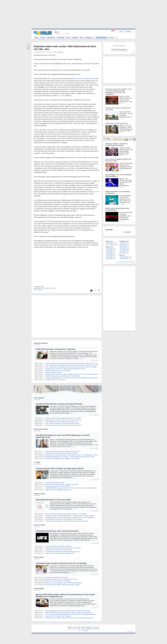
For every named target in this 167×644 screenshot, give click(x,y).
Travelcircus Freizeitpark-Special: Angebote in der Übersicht (62, 459)
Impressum (96, 627)
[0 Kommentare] (38, 290)
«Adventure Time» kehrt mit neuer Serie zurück (59, 550)
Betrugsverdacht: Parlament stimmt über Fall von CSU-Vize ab (63, 420)
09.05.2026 (123, 245)
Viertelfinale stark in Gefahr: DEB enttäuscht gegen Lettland (62, 585)
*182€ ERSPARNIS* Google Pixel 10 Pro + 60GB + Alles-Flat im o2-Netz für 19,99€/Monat (71, 488)
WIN (81, 38)
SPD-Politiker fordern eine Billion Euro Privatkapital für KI (62, 422)
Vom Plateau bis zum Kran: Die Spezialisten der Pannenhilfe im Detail (65, 369)
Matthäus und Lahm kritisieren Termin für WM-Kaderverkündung (64, 583)
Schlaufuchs (51, 38)
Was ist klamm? (101, 38)
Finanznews (39, 589)
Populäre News (124, 257)
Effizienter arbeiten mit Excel (54, 372)
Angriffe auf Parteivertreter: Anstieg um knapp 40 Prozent (59, 404)
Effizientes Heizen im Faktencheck (55, 380)
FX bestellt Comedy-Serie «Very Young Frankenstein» (57, 531)
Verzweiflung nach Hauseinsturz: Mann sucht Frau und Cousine (64, 425)
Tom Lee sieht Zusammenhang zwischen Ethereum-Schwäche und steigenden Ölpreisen (71, 614)
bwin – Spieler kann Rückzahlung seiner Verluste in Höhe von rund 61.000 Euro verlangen (71, 367)
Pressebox (60, 52)
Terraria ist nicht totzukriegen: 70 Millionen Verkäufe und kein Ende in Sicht (67, 521)
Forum (43, 38)
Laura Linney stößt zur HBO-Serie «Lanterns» (59, 546)
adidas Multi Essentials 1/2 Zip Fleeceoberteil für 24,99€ (61, 453)
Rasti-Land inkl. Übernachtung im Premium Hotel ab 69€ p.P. (63, 451)
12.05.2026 (109, 257)
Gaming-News (40, 494)
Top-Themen (39, 398)
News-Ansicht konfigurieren (127, 261)
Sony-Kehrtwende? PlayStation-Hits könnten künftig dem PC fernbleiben (66, 514)
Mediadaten (89, 627)
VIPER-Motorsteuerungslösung (116, 123)
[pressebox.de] (38, 288)
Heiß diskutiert (124, 259)
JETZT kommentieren (119, 50)
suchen (127, 232)
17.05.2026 (109, 249)
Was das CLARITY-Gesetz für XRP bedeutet (58, 616)
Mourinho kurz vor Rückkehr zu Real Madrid (58, 581)
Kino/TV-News (40, 525)
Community (61, 38)
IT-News (37, 462)
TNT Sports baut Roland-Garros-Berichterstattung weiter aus (63, 552)
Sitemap (70, 627)
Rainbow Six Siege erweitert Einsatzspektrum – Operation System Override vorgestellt (70, 516)
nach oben (130, 631)
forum (133, 53)
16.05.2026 (109, 250)
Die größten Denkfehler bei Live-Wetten (57, 577)
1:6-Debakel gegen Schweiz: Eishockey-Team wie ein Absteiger (61, 563)
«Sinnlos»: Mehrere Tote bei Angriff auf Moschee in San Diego (63, 418)
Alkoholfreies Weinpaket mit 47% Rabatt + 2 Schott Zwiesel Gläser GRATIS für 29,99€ (70, 457)
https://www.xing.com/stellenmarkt (83, 79)
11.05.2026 (109, 259)
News (37, 38)
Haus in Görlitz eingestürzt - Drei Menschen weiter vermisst (62, 424)
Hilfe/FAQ (90, 629)
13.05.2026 (109, 255)
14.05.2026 (109, 254)
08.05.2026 (123, 246)
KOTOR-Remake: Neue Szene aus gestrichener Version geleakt (64, 519)
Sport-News (39, 557)
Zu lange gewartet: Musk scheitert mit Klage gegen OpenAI (60, 468)
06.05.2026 (123, 250)
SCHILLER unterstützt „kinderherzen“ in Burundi (56, 349)
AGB (83, 627)
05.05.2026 (123, 251)
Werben (111, 38)
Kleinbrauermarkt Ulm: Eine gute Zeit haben (58, 371)
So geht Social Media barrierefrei (55, 483)
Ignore (128, 263)
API (94, 629)
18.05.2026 (109, 245)
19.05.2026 (109, 243)
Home (70, 629)
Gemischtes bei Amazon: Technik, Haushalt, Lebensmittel (62, 484)
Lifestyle (75, 38)
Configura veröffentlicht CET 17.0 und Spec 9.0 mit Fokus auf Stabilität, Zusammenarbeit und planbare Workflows (78, 378)
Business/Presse (41, 343)
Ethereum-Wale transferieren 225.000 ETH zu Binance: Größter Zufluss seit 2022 (69, 613)
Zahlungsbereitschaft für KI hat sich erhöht (53, 500)
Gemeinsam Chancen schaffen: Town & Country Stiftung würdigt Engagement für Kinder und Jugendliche (119, 92)
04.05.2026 (123, 253)
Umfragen (90, 38)
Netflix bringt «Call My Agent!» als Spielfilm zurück (60, 553)
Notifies (133, 263)
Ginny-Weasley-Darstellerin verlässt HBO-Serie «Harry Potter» (63, 548)
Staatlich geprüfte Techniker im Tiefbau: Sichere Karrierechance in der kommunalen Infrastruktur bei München (77, 374)
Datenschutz (77, 627)
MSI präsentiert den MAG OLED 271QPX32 (58, 486)
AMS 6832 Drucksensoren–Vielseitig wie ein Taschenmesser (63, 376)
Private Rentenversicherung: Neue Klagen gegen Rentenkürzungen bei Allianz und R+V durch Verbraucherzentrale (78, 363)
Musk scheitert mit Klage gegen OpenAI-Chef (58, 490)
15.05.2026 (109, 252)
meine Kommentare (120, 263)
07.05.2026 (123, 248)
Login (121, 31)
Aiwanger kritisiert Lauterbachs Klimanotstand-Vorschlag (117, 145)
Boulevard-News (41, 429)
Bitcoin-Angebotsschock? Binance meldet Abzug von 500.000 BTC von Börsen (68, 611)
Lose (68, 38)
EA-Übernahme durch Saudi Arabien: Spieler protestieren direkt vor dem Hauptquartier (70, 517)
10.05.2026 (123, 243)
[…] (80, 358)
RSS (98, 629)
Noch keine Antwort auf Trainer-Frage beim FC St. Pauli (61, 579)
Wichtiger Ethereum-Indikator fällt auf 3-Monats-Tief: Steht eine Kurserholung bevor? (70, 618)
